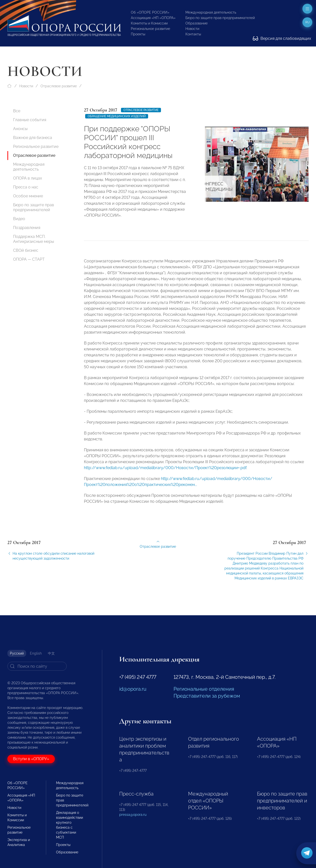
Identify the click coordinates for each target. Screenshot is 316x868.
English (36, 653)
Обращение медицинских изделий (117, 116)
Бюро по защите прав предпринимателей (220, 18)
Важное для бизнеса (33, 138)
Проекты (138, 34)
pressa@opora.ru (133, 815)
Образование (197, 23)
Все (17, 111)
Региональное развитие (150, 29)
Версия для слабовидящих (282, 38)
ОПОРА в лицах (28, 178)
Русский (17, 653)
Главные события (30, 120)
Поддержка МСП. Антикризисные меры (34, 239)
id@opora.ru (133, 689)
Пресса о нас (26, 187)
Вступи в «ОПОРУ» (31, 759)
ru (307, 22)
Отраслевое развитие (59, 86)
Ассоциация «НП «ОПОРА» (153, 18)
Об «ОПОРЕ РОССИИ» (150, 12)
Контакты (193, 34)
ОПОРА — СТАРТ (29, 259)
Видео (19, 219)
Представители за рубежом (207, 696)
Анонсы (20, 129)
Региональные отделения (204, 689)
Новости (192, 29)
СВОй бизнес (26, 250)
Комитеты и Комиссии (149, 23)
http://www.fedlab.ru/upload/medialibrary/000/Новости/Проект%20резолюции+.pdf (165, 471)
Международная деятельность (211, 12)
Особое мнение (28, 196)
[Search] (37, 666)
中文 (51, 653)
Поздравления (27, 228)
